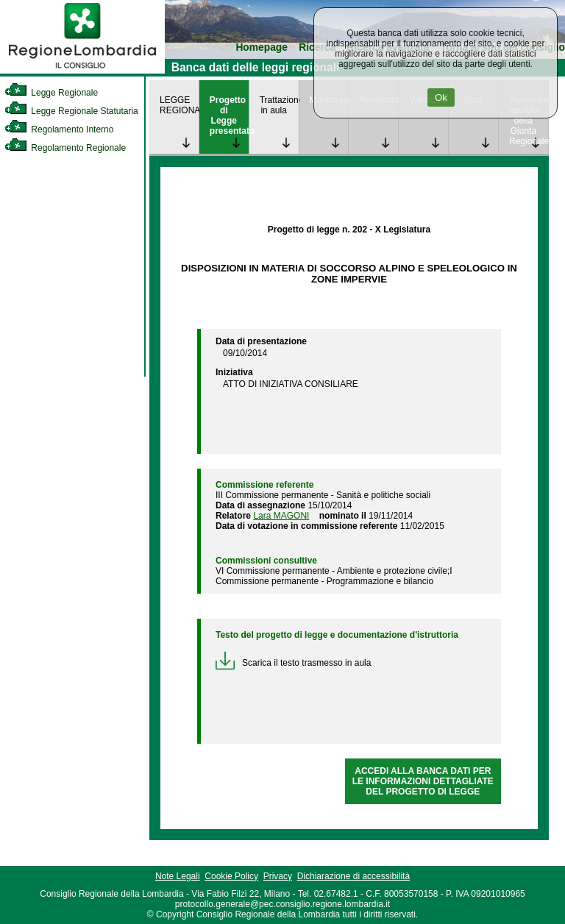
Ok (441, 97)
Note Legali (178, 876)
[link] (82, 71)
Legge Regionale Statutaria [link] (71, 111)
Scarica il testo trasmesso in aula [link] (293, 663)
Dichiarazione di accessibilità (353, 876)
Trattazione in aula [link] (279, 105)
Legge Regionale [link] (51, 93)
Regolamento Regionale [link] (65, 148)
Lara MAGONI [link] (281, 516)
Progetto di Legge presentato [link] (229, 115)
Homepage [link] (262, 47)
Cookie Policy (231, 876)
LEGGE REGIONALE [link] (179, 105)
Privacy (278, 876)
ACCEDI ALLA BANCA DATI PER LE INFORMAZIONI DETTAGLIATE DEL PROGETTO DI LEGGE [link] (423, 781)
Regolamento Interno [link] (59, 129)
